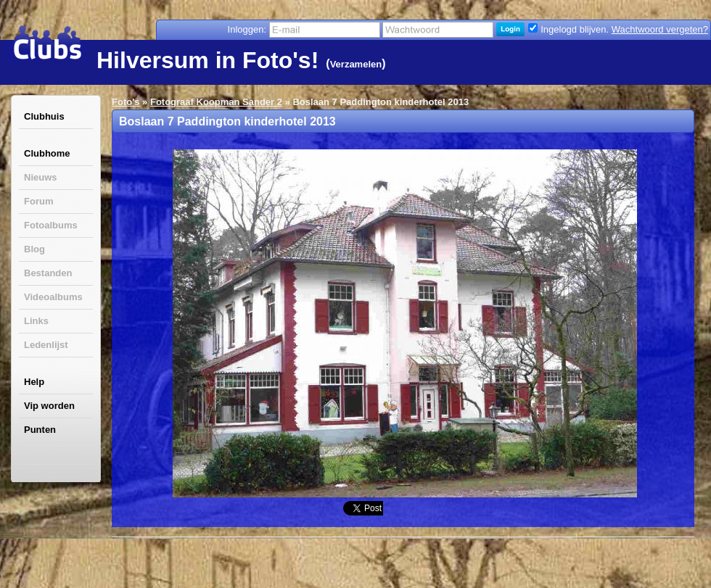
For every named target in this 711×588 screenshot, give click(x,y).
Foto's (126, 102)
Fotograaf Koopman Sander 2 (216, 102)
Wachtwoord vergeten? (660, 29)
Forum (38, 201)
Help (34, 382)
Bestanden (48, 273)
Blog (34, 249)
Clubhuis (44, 116)
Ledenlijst (46, 345)
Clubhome (47, 153)
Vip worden (49, 406)
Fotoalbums (51, 225)
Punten (40, 430)
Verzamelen (356, 64)
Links (36, 321)
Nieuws (41, 177)
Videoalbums (53, 297)
